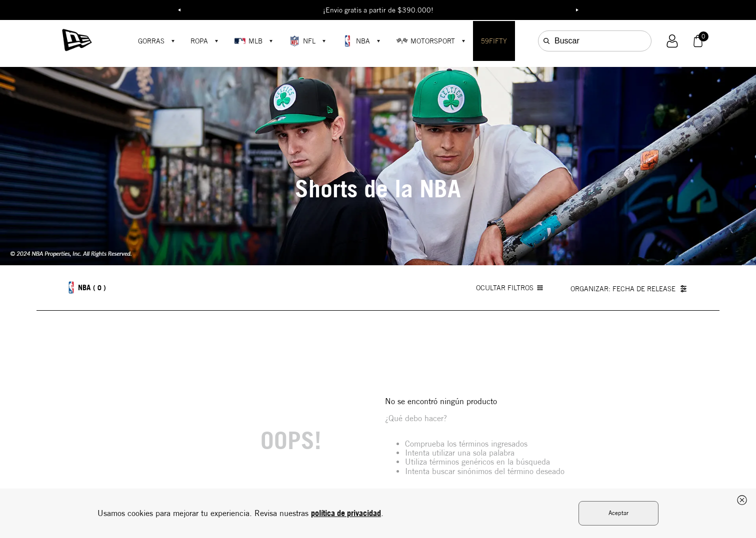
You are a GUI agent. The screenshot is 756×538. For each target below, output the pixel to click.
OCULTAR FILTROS (509, 288)
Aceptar (618, 513)
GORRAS (151, 41)
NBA (356, 41)
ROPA (199, 41)
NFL (302, 41)
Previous (179, 10)
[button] (672, 41)
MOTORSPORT (425, 41)
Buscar (567, 41)
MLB (248, 41)
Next (577, 10)
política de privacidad (346, 513)
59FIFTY (494, 41)
